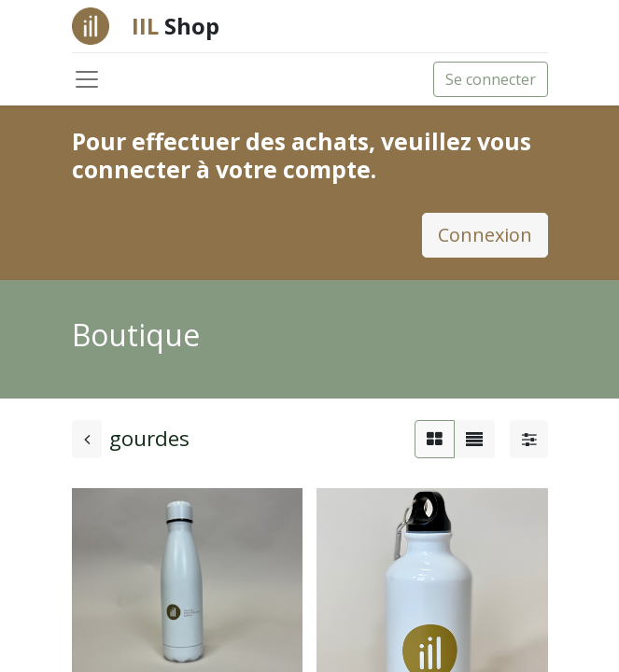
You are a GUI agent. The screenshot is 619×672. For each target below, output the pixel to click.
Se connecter (491, 79)
